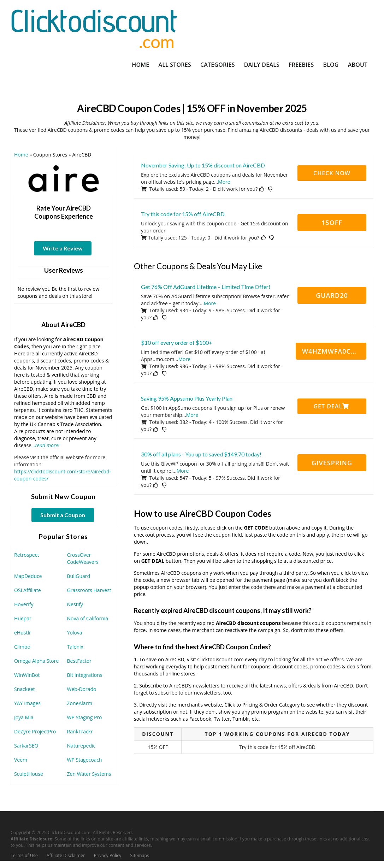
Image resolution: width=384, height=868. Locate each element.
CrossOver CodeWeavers (83, 558)
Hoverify (24, 604)
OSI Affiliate (28, 590)
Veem (21, 760)
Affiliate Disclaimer (66, 855)
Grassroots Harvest (89, 590)
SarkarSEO (26, 746)
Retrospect (26, 555)
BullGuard (79, 576)
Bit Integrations (85, 675)
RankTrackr (80, 731)
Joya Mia (24, 717)
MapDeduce (28, 576)
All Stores (175, 65)
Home (140, 65)
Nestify (75, 604)
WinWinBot (27, 675)
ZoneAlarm (80, 703)
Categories (218, 65)
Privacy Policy (107, 855)
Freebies (301, 65)
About (358, 65)
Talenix (75, 647)
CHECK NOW (332, 173)
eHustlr (23, 633)
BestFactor (79, 661)
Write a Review (63, 248)
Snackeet (25, 689)
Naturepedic (81, 746)
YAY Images (27, 703)
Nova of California (88, 618)
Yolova (75, 633)
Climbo (22, 647)
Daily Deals (262, 65)
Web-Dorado (82, 689)
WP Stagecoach (85, 760)
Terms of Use (24, 855)
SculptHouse (29, 774)
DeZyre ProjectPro (35, 731)
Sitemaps (140, 855)
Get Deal (331, 406)
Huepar (23, 618)
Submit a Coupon (63, 515)
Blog (331, 65)
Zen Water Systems (89, 774)
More (224, 182)
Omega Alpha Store (36, 661)
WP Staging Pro (85, 717)
